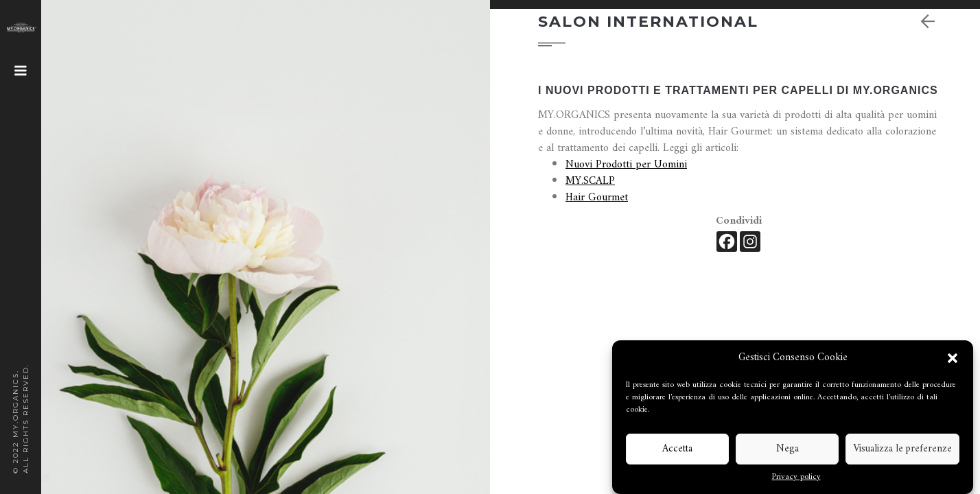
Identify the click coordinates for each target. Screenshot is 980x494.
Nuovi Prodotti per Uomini (626, 165)
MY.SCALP (590, 181)
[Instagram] (750, 242)
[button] (953, 358)
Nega (787, 449)
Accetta (677, 449)
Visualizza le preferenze (902, 449)
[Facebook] (727, 242)
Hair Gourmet (597, 198)
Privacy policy (796, 478)
